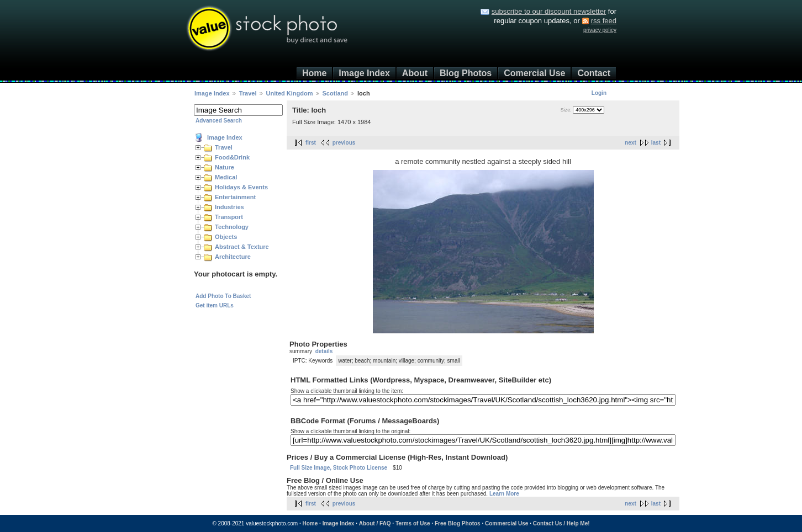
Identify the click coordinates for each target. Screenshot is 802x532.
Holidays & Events (241, 187)
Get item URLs (215, 305)
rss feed (604, 21)
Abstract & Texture (242, 247)
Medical (226, 177)
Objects (226, 237)
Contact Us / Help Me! (561, 523)
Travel (248, 93)
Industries (229, 207)
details (324, 351)
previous (344, 143)
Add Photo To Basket (223, 296)
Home (314, 73)
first (311, 143)
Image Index (364, 73)
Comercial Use (534, 73)
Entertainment (235, 197)
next (630, 143)
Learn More (504, 494)
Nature (225, 167)
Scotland (335, 93)
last (656, 143)
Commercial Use (506, 523)
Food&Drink (232, 157)
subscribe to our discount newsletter (549, 11)
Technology (232, 227)
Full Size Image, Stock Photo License (339, 468)
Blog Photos (466, 73)
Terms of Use (413, 523)
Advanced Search (219, 121)
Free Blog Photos (458, 523)
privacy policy (600, 30)
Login (599, 93)
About (415, 73)
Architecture (233, 257)
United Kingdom (290, 93)
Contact (594, 73)
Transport (229, 217)
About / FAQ (375, 523)
